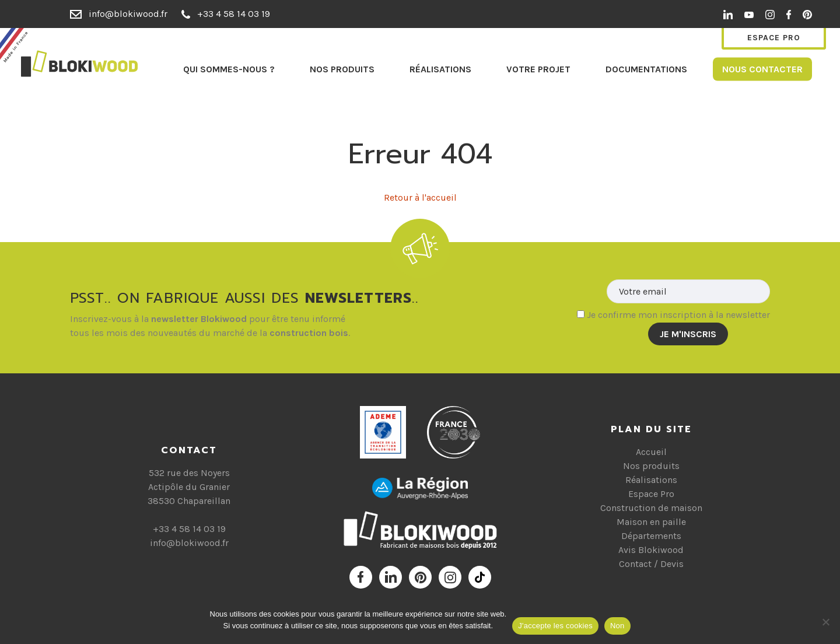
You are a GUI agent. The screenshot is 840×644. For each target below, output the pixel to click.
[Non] (825, 622)
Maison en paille (651, 522)
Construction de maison (651, 508)
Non (617, 626)
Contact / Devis (651, 564)
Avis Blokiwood (651, 550)
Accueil (651, 452)
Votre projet (538, 69)
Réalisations (440, 69)
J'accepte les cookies (555, 626)
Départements (651, 536)
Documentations (646, 69)
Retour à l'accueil (420, 197)
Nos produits (342, 69)
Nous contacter (762, 69)
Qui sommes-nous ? (229, 69)
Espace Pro (774, 38)
